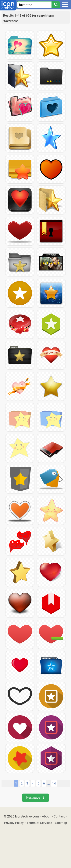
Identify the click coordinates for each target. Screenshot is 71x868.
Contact (59, 816)
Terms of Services (39, 823)
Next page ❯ (35, 798)
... (49, 784)
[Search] (56, 5)
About (46, 816)
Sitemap (61, 823)
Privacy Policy (14, 823)
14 (54, 783)
